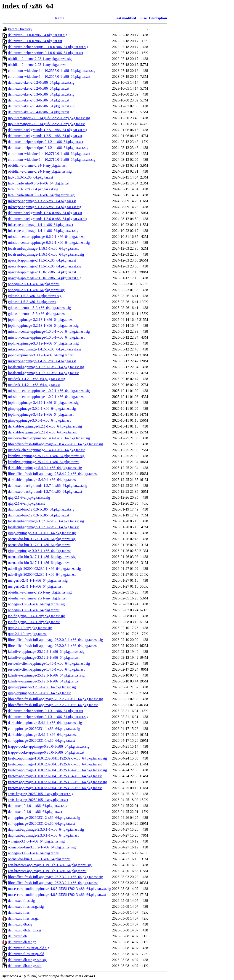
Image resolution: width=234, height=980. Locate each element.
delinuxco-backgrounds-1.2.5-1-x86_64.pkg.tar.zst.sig (48, 130)
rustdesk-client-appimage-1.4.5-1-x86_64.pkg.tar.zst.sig (49, 663)
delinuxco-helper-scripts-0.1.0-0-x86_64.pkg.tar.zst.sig (48, 47)
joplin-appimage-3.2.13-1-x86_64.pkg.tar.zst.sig (43, 325)
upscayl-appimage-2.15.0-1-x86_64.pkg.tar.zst (42, 272)
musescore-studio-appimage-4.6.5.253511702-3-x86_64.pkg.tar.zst (57, 895)
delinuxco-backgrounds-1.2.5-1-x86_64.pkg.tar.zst (45, 136)
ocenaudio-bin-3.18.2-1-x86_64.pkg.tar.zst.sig (42, 847)
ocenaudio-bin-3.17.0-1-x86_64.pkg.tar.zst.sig (42, 539)
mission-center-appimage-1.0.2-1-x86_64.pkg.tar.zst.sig (49, 391)
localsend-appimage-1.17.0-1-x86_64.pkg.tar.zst (43, 373)
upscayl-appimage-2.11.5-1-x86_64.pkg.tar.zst (42, 260)
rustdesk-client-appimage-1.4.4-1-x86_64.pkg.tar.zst (46, 450)
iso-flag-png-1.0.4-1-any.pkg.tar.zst (34, 622)
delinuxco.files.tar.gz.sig (26, 906)
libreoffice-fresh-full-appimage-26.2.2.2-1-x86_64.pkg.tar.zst (53, 705)
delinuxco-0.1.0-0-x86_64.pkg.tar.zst (35, 41)
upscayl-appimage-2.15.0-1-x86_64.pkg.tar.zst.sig (45, 278)
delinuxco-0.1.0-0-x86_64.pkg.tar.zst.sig (38, 35)
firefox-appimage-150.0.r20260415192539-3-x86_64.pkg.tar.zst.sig (57, 758)
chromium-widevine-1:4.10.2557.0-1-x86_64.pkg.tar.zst (49, 76)
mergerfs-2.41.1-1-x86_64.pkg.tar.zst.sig (38, 580)
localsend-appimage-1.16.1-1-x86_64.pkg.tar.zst (43, 248)
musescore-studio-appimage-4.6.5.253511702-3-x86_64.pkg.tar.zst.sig (60, 889)
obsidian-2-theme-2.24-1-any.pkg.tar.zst (37, 165)
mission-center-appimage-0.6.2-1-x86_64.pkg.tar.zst (46, 237)
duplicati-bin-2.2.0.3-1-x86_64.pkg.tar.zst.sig (41, 509)
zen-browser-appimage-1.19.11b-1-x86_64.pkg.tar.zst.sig (50, 865)
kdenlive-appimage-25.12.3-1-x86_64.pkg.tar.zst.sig (46, 675)
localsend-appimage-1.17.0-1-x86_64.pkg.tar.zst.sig (46, 367)
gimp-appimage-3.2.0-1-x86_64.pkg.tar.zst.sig (42, 687)
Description (158, 18)
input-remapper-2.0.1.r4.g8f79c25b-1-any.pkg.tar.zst (46, 124)
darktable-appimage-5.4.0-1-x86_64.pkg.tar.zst (42, 480)
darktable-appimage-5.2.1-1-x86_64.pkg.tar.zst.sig (45, 426)
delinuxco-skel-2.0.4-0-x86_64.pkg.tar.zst (39, 112)
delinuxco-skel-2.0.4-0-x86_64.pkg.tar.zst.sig (41, 106)
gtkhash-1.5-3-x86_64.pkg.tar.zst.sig (35, 296)
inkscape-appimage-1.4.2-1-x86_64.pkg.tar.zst (42, 361)
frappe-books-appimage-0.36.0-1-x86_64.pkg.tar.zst (46, 752)
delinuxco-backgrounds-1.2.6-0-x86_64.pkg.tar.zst (45, 213)
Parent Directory (20, 29)
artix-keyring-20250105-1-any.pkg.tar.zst (38, 800)
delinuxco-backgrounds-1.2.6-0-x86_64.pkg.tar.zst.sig (48, 219)
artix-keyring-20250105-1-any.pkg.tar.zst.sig (41, 794)
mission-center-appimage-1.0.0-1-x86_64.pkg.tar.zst (46, 337)
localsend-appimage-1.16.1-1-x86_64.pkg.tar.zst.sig (46, 254)
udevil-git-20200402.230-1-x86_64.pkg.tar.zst (42, 574)
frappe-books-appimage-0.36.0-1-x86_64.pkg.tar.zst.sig (49, 746)
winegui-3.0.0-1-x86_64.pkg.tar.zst (34, 610)
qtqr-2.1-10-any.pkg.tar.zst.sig (30, 628)
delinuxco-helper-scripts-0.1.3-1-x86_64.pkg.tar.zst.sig (48, 717)
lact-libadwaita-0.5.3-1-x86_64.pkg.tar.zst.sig (41, 195)
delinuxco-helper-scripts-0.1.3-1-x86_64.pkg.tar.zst (46, 711)
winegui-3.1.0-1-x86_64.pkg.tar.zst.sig (36, 841)
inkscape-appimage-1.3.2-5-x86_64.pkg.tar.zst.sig (45, 207)
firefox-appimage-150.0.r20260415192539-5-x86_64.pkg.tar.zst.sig (57, 782)
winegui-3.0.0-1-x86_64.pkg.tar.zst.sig (36, 604)
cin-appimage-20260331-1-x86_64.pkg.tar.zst (41, 740)
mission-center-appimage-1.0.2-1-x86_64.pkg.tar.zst (46, 397)
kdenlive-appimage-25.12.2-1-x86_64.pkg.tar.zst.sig (46, 652)
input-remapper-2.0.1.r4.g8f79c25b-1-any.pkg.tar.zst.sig (49, 118)
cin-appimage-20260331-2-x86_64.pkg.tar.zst (41, 823)
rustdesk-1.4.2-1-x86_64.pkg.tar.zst (34, 385)
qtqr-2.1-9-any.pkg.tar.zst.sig (29, 497)
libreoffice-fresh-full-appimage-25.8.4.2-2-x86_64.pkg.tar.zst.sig (55, 444)
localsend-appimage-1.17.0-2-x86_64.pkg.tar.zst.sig (46, 521)
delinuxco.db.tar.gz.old (25, 966)
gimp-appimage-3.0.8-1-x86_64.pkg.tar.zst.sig (42, 533)
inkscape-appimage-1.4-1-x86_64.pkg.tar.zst (41, 225)
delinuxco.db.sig (20, 924)
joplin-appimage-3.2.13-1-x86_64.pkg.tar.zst (41, 320)
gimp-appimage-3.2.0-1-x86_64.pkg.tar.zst (39, 693)
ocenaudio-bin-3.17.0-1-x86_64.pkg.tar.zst (39, 545)
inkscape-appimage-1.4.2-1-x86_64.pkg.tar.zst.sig (45, 349)
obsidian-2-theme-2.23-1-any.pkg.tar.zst (37, 65)
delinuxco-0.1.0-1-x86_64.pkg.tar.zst (35, 812)
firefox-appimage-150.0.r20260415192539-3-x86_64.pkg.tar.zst (55, 764)
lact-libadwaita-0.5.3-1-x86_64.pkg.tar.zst (39, 183)
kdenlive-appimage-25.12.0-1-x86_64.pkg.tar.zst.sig (46, 456)
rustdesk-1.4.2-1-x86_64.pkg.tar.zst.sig (37, 379)
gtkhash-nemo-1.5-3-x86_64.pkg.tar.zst (37, 314)
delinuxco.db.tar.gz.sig (25, 930)
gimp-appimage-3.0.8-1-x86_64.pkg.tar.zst (39, 551)
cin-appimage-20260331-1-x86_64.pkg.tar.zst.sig (44, 729)
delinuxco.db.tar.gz (22, 942)
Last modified (125, 18)
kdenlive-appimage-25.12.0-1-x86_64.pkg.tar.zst (44, 462)
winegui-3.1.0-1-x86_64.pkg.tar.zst (34, 853)
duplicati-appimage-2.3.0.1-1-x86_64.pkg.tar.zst (43, 835)
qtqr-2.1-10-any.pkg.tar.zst (27, 634)
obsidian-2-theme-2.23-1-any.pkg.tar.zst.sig (40, 59)
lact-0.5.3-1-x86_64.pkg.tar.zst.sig (33, 189)
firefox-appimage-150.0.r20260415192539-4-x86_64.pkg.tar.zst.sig (57, 770)
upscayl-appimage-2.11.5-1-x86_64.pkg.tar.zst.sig (45, 266)
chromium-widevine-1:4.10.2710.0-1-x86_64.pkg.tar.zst (49, 154)
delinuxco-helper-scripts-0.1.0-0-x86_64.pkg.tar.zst (46, 53)
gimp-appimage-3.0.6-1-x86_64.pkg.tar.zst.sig (42, 408)
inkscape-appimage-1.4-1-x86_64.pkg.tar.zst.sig (43, 231)
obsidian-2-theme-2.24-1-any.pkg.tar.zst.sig (40, 171)
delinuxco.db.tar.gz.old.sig (27, 960)
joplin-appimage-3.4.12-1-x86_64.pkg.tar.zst (41, 414)
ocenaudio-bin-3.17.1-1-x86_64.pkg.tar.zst (39, 563)
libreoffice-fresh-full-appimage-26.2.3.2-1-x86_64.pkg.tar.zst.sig (55, 877)
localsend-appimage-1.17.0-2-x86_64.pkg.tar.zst (43, 527)
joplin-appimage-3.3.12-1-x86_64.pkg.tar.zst (41, 355)
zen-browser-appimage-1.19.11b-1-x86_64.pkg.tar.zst (47, 871)
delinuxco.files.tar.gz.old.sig (29, 948)
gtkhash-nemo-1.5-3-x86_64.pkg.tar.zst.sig (39, 308)
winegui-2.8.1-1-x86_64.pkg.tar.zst (34, 284)
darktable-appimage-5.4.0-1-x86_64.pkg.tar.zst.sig (45, 468)
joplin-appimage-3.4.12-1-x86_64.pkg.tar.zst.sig (43, 403)
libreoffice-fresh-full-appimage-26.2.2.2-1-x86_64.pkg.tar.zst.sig (55, 699)
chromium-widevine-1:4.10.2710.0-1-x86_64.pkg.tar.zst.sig (52, 159)
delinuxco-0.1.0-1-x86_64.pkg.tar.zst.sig (38, 806)
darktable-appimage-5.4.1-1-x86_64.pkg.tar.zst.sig (45, 723)
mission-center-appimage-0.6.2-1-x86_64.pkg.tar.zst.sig (49, 242)
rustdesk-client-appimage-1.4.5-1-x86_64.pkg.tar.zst (46, 669)
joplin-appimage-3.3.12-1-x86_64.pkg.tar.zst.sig (43, 343)
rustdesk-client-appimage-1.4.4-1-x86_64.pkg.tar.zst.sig (49, 438)
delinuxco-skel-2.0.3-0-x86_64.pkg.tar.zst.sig (41, 94)
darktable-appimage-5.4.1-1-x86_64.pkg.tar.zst (42, 735)
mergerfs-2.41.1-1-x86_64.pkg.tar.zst (35, 586)
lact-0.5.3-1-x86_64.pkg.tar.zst (31, 177)
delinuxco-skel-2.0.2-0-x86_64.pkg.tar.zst (39, 88)
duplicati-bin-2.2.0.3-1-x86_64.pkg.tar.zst (39, 515)
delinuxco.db (17, 936)
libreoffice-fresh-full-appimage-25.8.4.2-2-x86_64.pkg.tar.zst (53, 474)
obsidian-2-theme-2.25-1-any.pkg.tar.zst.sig (40, 592)
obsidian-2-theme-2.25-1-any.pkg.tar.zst (37, 598)
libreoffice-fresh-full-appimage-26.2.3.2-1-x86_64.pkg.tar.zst (53, 883)
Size (144, 18)
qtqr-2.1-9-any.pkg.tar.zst (26, 503)
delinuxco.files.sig (21, 901)
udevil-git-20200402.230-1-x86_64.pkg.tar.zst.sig (44, 569)
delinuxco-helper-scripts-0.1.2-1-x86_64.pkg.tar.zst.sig (48, 148)
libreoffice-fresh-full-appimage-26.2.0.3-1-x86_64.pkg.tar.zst (53, 646)
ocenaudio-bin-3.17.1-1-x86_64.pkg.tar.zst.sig (42, 557)
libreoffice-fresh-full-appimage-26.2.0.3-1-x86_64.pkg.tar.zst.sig (55, 640)
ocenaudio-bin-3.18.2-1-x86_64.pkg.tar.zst (39, 859)
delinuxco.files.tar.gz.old (26, 954)
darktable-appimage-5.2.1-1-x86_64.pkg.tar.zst (42, 432)
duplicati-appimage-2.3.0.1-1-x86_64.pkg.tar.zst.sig (46, 829)
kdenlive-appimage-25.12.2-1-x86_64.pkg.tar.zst (44, 657)
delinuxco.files (19, 912)
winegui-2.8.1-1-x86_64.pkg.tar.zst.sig (36, 290)
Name (60, 18)
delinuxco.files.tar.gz (23, 918)
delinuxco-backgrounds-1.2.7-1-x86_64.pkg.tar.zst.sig (48, 486)
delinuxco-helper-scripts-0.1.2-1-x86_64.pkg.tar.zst (46, 142)
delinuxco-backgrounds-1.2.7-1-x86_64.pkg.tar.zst (45, 491)
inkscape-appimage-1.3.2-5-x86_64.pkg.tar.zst (42, 201)
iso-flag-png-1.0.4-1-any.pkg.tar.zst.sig (36, 616)
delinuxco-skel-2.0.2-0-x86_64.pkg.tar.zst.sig (41, 82)
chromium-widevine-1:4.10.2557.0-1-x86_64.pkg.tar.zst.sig (52, 71)
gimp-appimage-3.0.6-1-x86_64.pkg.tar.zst (39, 420)
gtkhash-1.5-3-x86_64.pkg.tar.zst (32, 302)
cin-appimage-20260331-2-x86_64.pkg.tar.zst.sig (44, 818)
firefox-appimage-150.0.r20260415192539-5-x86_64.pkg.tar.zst (55, 788)
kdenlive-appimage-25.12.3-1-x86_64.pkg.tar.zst (44, 681)
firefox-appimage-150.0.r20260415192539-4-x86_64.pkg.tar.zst (55, 776)
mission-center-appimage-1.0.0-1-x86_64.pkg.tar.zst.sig (49, 331)
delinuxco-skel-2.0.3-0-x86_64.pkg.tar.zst (39, 100)
